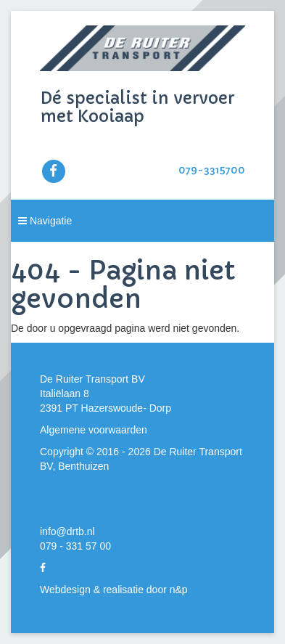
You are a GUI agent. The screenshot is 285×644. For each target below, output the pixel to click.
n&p (179, 590)
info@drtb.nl (67, 531)
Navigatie (45, 221)
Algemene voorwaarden (94, 430)
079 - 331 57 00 (75, 546)
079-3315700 (212, 170)
